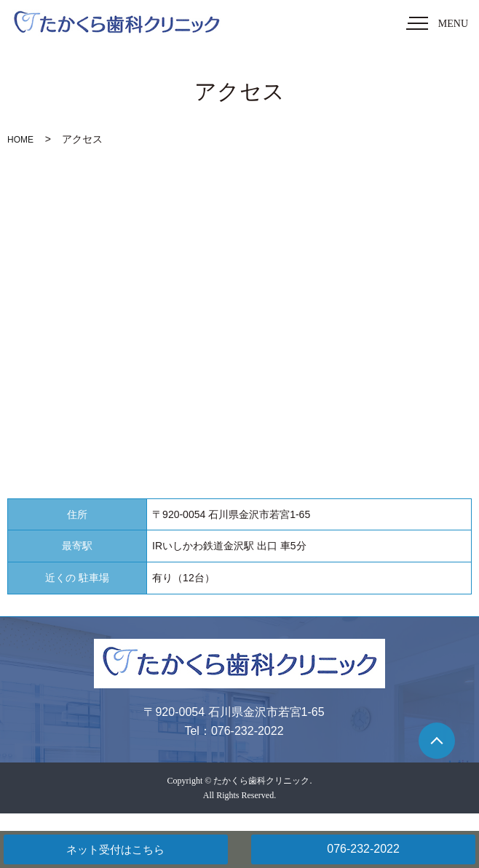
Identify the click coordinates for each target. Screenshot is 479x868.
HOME (20, 140)
